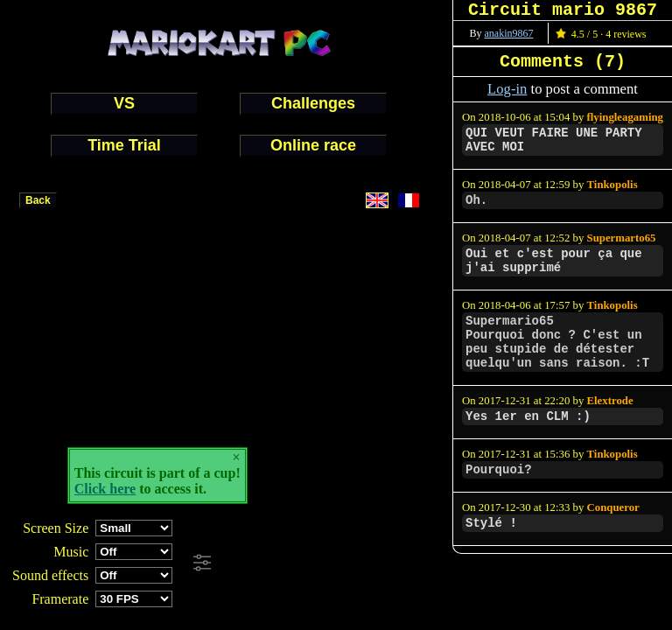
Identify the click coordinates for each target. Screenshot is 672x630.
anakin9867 (509, 33)
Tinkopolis (612, 185)
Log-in (507, 89)
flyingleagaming (625, 117)
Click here (105, 489)
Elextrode (610, 401)
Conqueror (613, 507)
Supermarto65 (622, 238)
